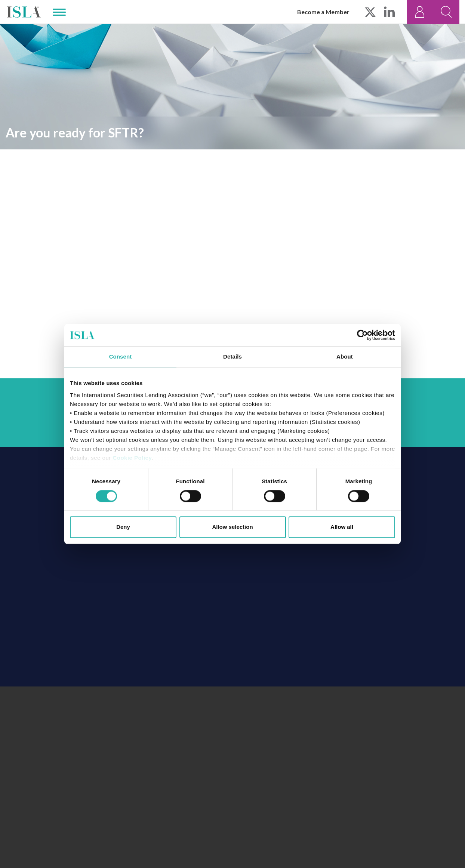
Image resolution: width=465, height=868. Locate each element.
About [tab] (345, 356)
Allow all (342, 527)
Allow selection (232, 527)
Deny (123, 527)
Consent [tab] (121, 356)
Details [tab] (232, 356)
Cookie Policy (132, 458)
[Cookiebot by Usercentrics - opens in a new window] (362, 335)
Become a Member (323, 12)
